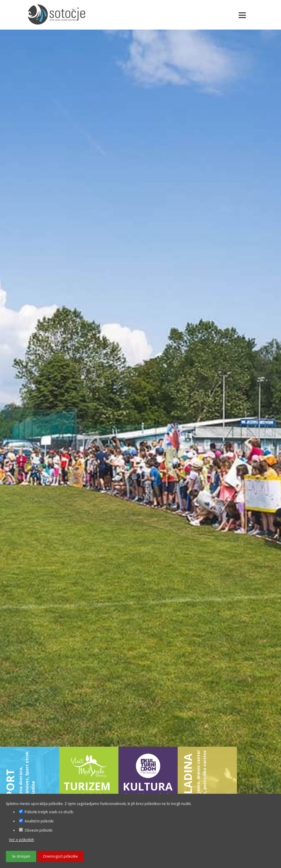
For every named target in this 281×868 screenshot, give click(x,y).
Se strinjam (21, 856)
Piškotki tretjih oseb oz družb (46, 812)
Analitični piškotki (36, 821)
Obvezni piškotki (36, 830)
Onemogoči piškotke (60, 856)
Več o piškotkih (21, 840)
